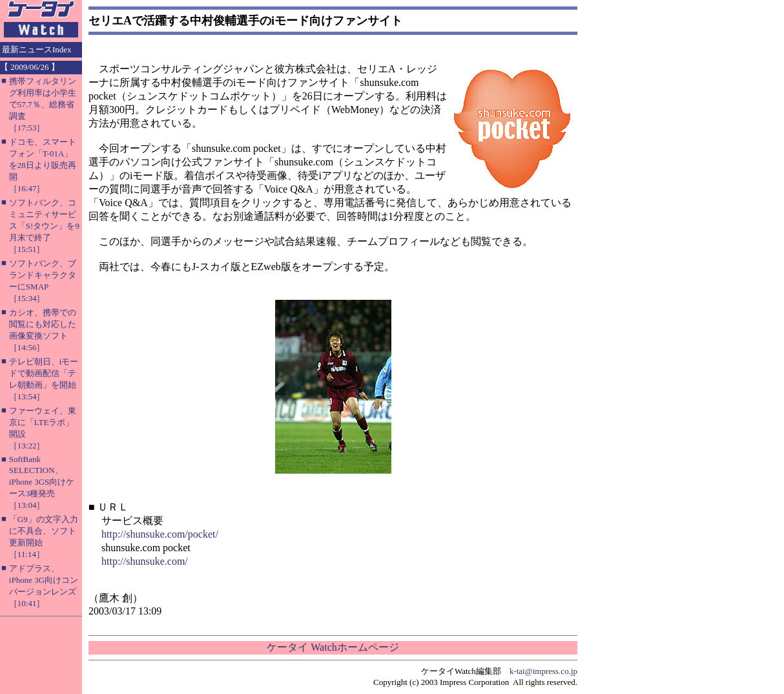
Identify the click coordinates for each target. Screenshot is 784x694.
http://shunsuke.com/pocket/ (160, 534)
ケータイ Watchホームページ (333, 647)
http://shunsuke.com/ (145, 561)
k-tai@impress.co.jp (543, 671)
